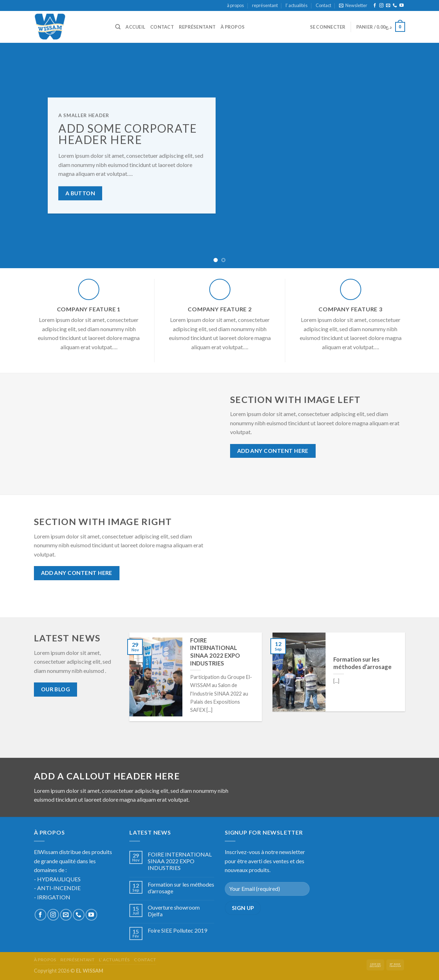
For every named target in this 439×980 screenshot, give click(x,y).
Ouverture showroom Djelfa (174, 911)
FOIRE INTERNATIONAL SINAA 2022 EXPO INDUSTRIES (180, 861)
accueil (135, 27)
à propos (235, 5)
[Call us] (395, 6)
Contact (323, 5)
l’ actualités (297, 5)
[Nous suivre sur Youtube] (402, 6)
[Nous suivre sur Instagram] (381, 6)
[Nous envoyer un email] (388, 6)
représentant (265, 5)
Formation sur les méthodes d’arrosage (181, 888)
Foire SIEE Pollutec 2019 (177, 930)
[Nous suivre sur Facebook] (375, 6)
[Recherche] (118, 27)
